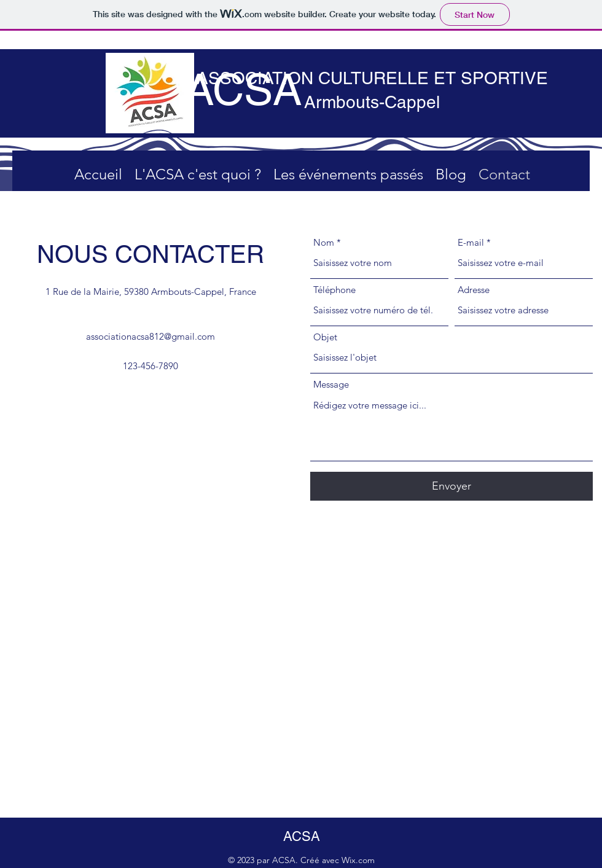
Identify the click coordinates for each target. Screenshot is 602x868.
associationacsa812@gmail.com (150, 336)
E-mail (471, 242)
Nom (324, 242)
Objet (325, 337)
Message (331, 384)
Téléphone (334, 290)
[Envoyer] (451, 486)
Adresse (474, 290)
